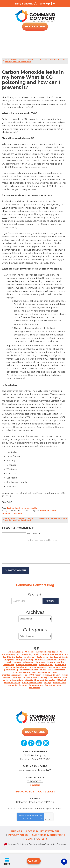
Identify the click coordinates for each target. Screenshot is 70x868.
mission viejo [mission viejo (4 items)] (17, 684)
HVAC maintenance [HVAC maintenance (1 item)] (41, 676)
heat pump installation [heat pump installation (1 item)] (16, 671)
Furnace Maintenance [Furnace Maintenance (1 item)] (46, 663)
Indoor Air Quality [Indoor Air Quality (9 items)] (51, 679)
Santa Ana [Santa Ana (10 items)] (50, 689)
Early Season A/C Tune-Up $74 (35, 4)
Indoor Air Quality (29, 508)
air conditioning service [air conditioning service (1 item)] (52, 658)
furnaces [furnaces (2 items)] (41, 666)
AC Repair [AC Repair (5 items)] (29, 656)
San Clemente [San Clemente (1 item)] (36, 689)
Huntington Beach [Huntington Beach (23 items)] (29, 674)
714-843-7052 (30, 861)
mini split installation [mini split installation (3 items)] (51, 681)
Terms (51, 824)
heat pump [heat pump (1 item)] (60, 669)
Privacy (47, 824)
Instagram (46, 747)
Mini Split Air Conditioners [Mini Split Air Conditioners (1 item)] (26, 681)
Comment (7, 513)
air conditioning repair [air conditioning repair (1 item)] (28, 658)
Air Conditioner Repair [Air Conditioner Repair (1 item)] (47, 656)
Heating (10, 508)
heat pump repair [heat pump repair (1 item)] (37, 671)
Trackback (17, 513)
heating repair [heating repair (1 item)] (46, 669)
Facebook (24, 747)
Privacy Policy (28, 822)
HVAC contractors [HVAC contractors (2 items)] (56, 674)
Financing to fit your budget (35, 796)
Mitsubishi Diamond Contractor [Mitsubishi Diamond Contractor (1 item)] (40, 684)
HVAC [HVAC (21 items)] (43, 674)
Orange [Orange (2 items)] (48, 686)
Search (50, 605)
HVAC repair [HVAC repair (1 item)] (35, 679)
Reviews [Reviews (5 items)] (23, 689)
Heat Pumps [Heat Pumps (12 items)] (54, 671)
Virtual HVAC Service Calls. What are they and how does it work (19, 61)
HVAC (17, 508)
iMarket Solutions (18, 848)
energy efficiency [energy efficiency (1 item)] (25, 663)
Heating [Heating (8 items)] (51, 666)
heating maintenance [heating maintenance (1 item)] (27, 669)
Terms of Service (37, 822)
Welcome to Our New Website (52, 60)
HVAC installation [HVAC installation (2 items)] (21, 676)
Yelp (31, 747)
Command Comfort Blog (35, 589)
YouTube (39, 747)
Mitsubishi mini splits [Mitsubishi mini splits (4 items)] (32, 686)
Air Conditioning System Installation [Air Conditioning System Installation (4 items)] (35, 660)
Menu (7, 864)
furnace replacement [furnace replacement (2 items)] (24, 666)
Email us (35, 789)
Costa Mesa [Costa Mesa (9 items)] (42, 661)
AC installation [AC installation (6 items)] (16, 656)
